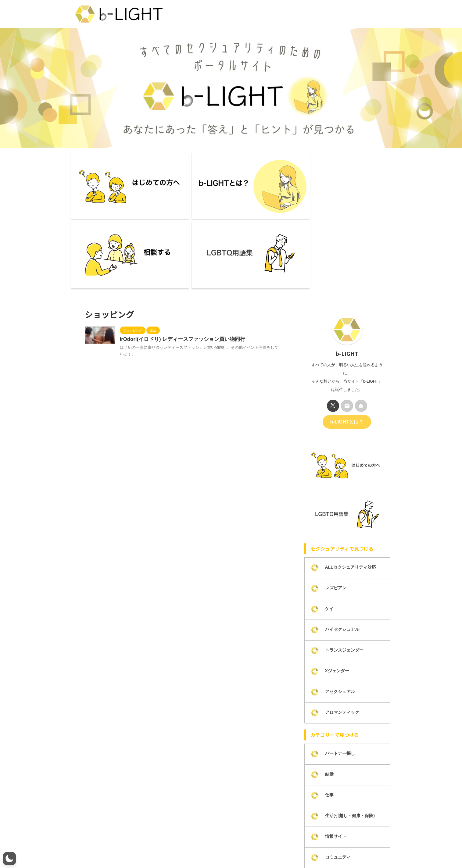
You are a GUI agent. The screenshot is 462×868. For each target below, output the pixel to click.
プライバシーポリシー (236, 847)
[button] (9, 859)
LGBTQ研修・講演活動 (344, 847)
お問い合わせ (199, 847)
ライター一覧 (139, 847)
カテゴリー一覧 (274, 847)
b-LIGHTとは (110, 847)
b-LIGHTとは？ (347, 329)
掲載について (306, 847)
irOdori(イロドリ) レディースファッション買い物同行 (179, 247)
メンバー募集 (169, 847)
